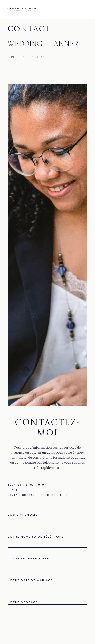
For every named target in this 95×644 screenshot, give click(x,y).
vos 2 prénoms (48, 518)
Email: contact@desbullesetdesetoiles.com (42, 492)
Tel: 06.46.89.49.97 (27, 485)
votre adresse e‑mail (48, 562)
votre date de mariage (48, 584)
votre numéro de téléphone (48, 540)
